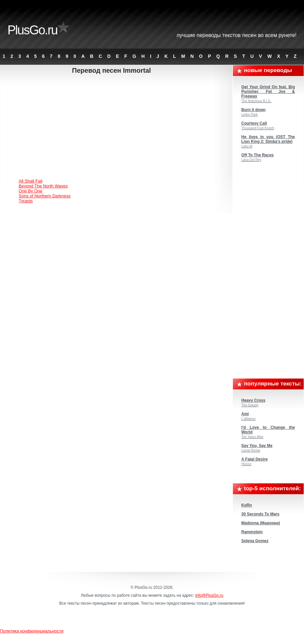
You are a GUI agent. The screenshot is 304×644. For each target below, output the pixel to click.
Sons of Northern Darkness (45, 196)
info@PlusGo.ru (209, 595)
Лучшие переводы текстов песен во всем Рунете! (237, 35)
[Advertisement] (117, 127)
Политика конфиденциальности (32, 631)
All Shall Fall (31, 181)
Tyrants (26, 201)
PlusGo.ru (33, 30)
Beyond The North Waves (43, 186)
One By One (31, 191)
